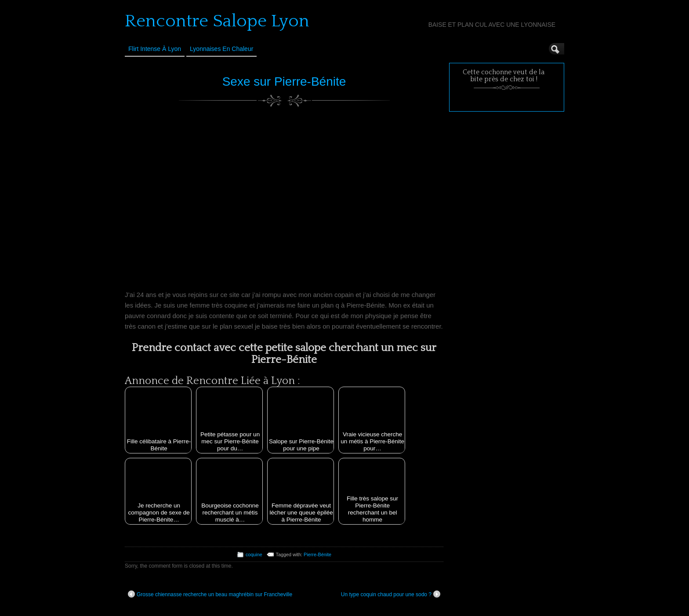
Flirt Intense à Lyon (155, 49)
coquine (254, 554)
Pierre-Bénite (317, 554)
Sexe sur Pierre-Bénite (284, 82)
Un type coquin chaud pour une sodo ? (391, 594)
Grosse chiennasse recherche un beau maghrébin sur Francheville (210, 594)
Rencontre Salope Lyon (217, 21)
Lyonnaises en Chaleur (221, 49)
